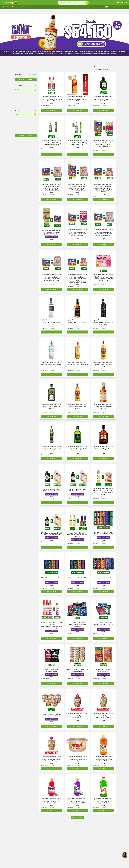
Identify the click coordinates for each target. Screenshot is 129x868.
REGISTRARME (52, 110)
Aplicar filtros (26, 80)
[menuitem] (7, 7)
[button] (6, 33)
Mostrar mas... (78, 818)
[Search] (73, 3)
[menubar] (39, 7)
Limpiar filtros (33, 74)
